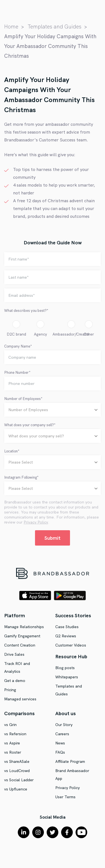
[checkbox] (52, 329)
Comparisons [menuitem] (19, 713)
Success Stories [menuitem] (73, 615)
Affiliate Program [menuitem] (70, 761)
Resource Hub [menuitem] (71, 656)
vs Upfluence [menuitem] (16, 789)
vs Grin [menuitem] (10, 725)
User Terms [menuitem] (65, 797)
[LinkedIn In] (24, 832)
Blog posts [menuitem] (65, 668)
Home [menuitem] (11, 27)
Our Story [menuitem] (64, 725)
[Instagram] (38, 832)
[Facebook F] (67, 832)
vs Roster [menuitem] (13, 752)
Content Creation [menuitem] (20, 645)
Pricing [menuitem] (10, 690)
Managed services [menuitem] (20, 699)
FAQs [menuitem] (60, 752)
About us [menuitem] (66, 713)
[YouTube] (81, 832)
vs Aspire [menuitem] (12, 743)
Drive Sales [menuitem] (14, 654)
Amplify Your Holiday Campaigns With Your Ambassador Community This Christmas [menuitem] (50, 46)
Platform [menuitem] (15, 615)
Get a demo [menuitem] (15, 681)
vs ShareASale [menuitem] (17, 761)
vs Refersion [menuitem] (15, 734)
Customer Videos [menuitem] (71, 645)
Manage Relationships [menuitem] (24, 627)
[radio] (16, 329)
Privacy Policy (36, 522)
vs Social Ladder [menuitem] (19, 780)
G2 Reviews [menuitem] (66, 636)
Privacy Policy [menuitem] (67, 788)
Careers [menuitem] (62, 734)
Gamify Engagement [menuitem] (22, 636)
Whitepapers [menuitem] (67, 677)
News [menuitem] (60, 743)
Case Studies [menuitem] (67, 627)
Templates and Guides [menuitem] (55, 27)
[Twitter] (52, 832)
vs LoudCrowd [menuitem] (17, 771)
